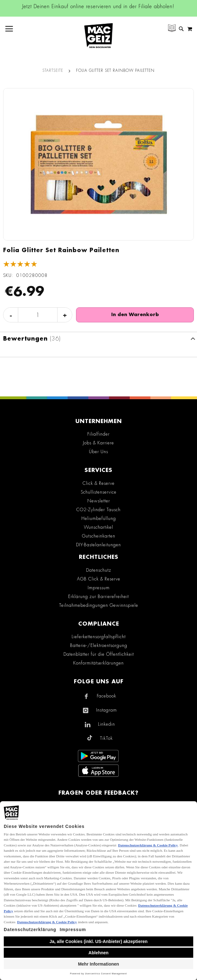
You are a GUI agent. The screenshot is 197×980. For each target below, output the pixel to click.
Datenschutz (99, 570)
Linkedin (107, 724)
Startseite (53, 71)
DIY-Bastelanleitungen (98, 545)
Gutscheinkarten (99, 536)
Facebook (107, 696)
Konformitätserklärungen (98, 663)
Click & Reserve (99, 483)
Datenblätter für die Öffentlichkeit (99, 654)
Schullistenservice (99, 492)
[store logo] (98, 36)
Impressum (99, 588)
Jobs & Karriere (98, 443)
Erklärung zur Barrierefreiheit (98, 596)
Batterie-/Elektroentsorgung (99, 645)
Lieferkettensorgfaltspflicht (99, 637)
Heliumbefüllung (99, 518)
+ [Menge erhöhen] (65, 315)
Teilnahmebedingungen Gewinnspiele (99, 605)
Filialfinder (98, 434)
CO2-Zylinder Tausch (98, 510)
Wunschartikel (98, 527)
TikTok (106, 738)
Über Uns (98, 452)
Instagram (107, 710)
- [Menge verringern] (11, 315)
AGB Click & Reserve (99, 579)
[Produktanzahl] (38, 315)
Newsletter (99, 501)
